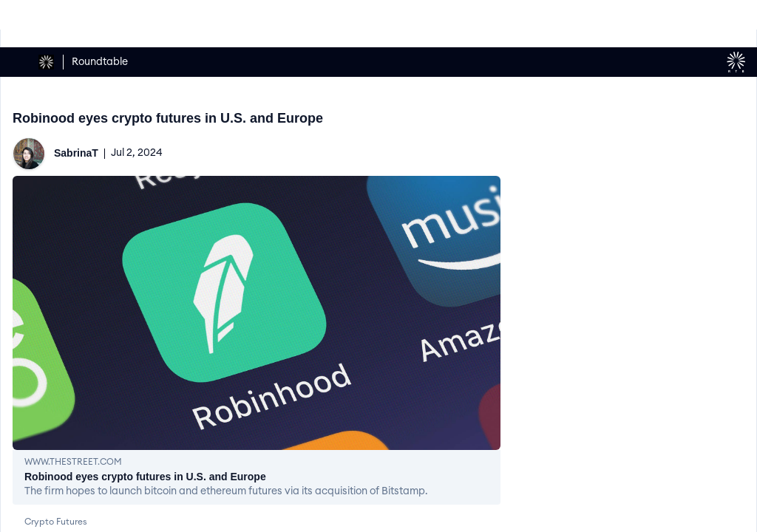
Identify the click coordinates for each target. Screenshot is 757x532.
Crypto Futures (56, 522)
